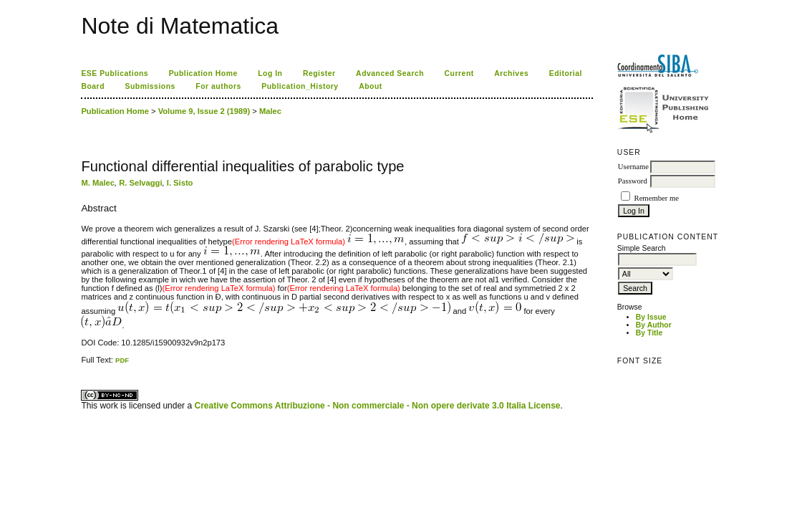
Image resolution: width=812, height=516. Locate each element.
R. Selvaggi (140, 183)
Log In (270, 73)
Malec (270, 111)
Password (633, 181)
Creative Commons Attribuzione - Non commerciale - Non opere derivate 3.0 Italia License (377, 406)
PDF (122, 360)
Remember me (657, 198)
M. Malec (98, 183)
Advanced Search (390, 73)
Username (633, 167)
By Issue (651, 317)
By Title (649, 333)
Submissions (150, 86)
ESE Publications (115, 73)
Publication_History (300, 86)
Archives (511, 73)
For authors (218, 86)
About (371, 86)
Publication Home (203, 73)
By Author (654, 325)
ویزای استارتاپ (85, 364)
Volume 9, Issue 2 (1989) (204, 111)
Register (319, 73)
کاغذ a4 (82, 364)
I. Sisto (180, 183)
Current (459, 73)
